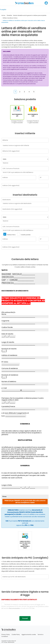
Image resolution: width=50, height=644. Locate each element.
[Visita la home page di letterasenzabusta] (25, 3)
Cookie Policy (16, 634)
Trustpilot (3, 10)
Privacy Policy (6, 634)
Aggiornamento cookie (29, 634)
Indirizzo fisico (9, 234)
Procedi (25, 618)
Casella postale (24, 234)
